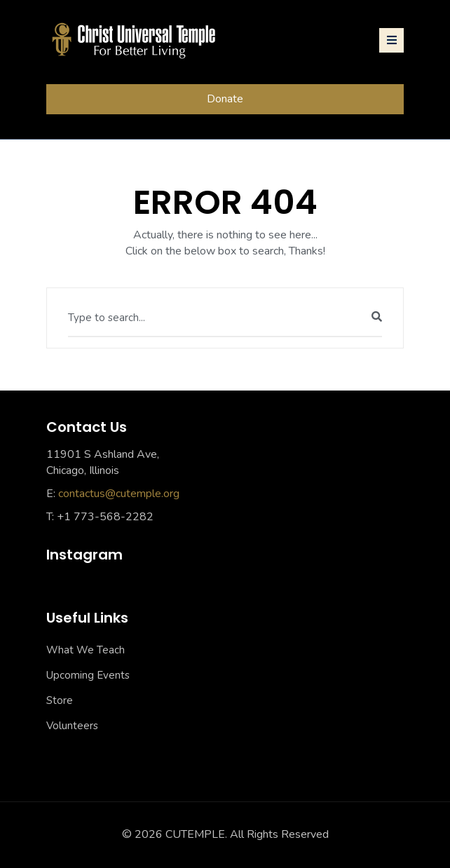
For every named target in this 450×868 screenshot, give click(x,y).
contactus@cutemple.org (119, 494)
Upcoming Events (88, 675)
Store (60, 700)
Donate (225, 99)
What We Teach (86, 650)
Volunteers (72, 726)
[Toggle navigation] (391, 40)
